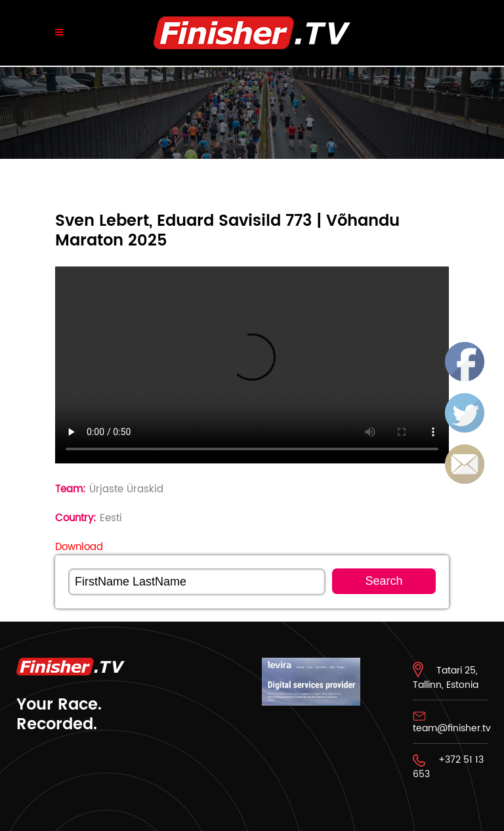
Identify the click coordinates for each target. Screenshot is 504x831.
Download (79, 547)
